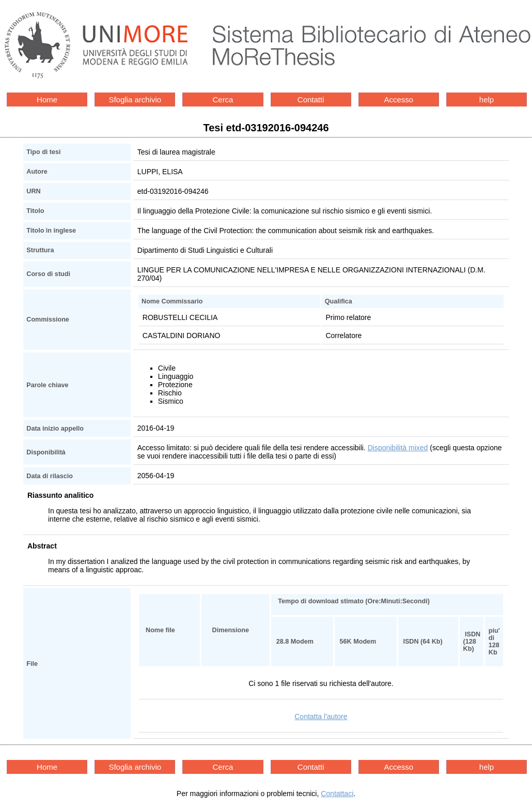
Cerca (223, 100)
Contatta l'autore (321, 716)
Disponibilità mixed (398, 448)
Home (47, 100)
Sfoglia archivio (135, 100)
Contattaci (337, 794)
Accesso (398, 100)
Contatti (311, 100)
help (487, 100)
